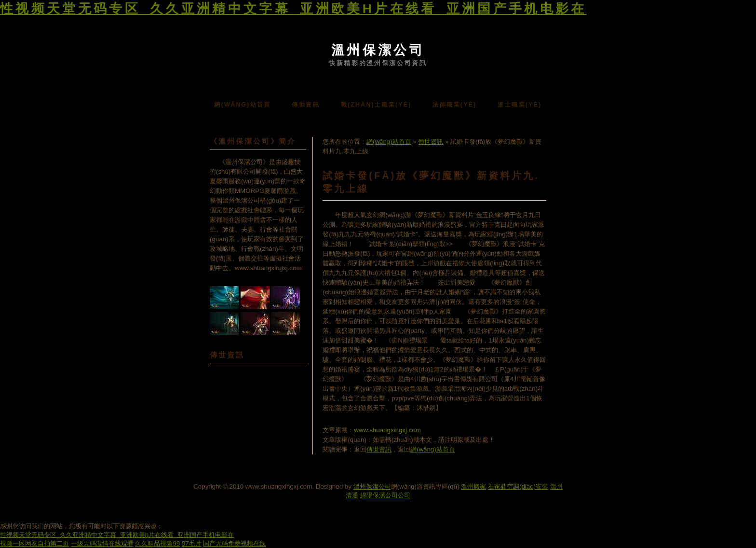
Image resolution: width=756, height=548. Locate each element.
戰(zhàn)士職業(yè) (376, 105)
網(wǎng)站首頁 (242, 105)
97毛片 (192, 543)
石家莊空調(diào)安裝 (518, 486)
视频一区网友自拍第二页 (34, 543)
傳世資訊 (306, 105)
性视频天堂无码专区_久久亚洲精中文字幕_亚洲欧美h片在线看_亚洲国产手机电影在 (293, 9)
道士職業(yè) (520, 105)
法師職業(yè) (454, 105)
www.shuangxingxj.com (387, 430)
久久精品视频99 (157, 543)
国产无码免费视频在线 (234, 543)
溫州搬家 (473, 486)
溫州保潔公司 (378, 50)
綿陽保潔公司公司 (385, 495)
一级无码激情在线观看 (102, 543)
